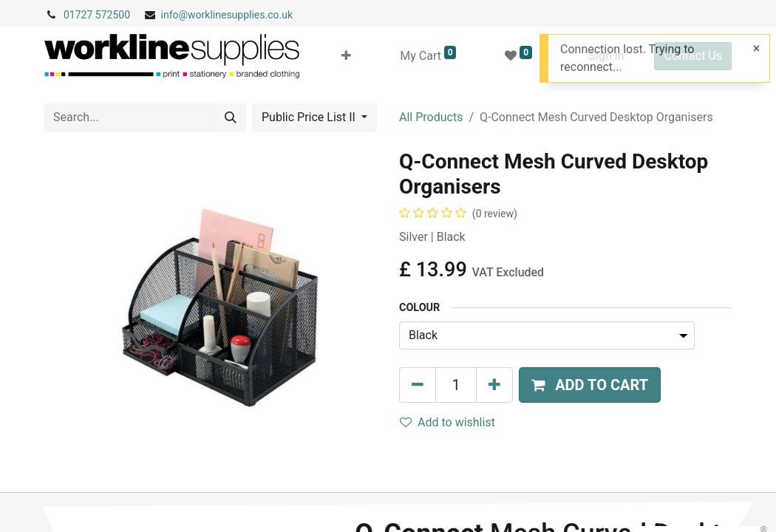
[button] (346, 56)
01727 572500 (97, 15)
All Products (431, 117)
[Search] (231, 117)
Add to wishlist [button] (447, 422)
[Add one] (494, 385)
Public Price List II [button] (310, 117)
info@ (175, 15)
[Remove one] (418, 385)
